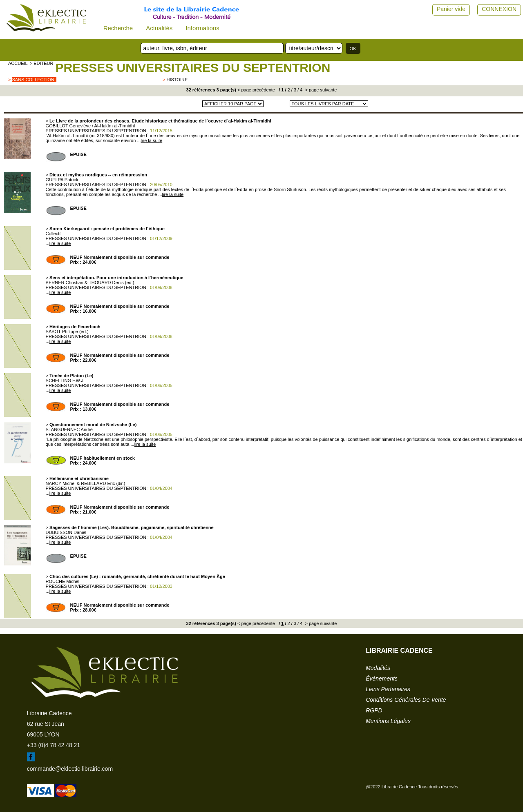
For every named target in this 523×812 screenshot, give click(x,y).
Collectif (54, 234)
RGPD (374, 710)
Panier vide (451, 9)
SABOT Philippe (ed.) (67, 331)
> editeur (42, 63)
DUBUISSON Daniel (66, 532)
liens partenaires (388, 689)
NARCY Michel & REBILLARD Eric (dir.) (86, 483)
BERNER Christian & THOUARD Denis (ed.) (90, 283)
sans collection (33, 80)
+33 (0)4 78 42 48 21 (54, 745)
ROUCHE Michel (63, 581)
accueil (18, 63)
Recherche (118, 28)
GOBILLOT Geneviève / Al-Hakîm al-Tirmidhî (91, 126)
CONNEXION (499, 9)
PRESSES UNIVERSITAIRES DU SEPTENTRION (193, 68)
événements (382, 679)
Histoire (177, 80)
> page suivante (320, 90)
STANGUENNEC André (69, 429)
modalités (378, 668)
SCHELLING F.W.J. (65, 380)
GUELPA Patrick (62, 180)
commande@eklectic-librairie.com (70, 769)
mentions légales (388, 721)
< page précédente (256, 90)
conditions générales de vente (406, 700)
